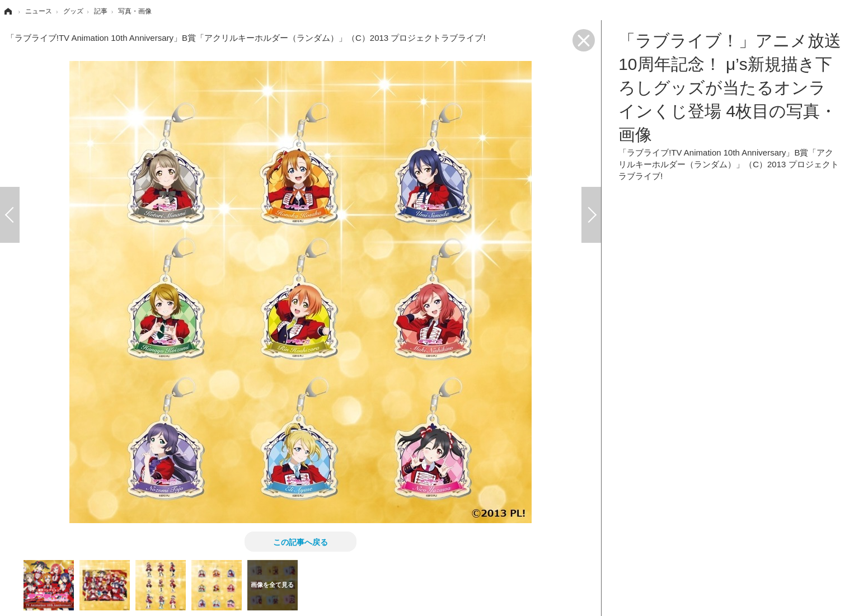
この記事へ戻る (301, 542)
